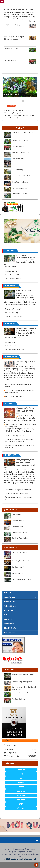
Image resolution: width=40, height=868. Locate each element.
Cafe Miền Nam (10, 602)
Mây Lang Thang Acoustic (21, 152)
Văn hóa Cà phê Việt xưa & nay (15, 436)
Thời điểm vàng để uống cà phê (20, 26)
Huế (21, 778)
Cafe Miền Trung (10, 597)
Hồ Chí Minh (21, 795)
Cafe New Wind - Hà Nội (13, 279)
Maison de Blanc (17, 527)
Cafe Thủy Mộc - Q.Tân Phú (26, 329)
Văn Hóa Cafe (9, 624)
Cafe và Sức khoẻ (10, 606)
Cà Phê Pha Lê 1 (10, 346)
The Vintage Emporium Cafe (15, 350)
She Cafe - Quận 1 (11, 342)
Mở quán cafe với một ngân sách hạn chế (19, 490)
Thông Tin (21, 770)
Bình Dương (21, 800)
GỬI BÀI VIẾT (21, 808)
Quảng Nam (21, 787)
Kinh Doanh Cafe (10, 633)
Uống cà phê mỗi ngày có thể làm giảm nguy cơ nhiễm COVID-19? (20, 392)
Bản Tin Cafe (9, 610)
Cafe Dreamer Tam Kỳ (19, 194)
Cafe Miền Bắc (9, 593)
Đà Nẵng (21, 783)
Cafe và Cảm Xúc (10, 615)
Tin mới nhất (9, 670)
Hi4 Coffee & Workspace (20, 182)
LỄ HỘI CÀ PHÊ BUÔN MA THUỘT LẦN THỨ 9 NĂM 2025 (25, 411)
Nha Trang (21, 791)
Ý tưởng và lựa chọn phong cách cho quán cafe (19, 498)
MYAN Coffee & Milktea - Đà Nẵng (19, 9)
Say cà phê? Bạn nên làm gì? (14, 396)
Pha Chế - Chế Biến (11, 628)
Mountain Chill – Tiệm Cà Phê (22, 176)
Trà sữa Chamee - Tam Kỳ (21, 188)
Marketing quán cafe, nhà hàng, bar (17, 494)
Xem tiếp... (32, 21)
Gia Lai (21, 804)
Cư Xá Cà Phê (21, 255)
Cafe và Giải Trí (9, 619)
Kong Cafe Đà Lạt (18, 170)
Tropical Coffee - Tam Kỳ (20, 50)
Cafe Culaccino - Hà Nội (13, 275)
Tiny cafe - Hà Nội (11, 271)
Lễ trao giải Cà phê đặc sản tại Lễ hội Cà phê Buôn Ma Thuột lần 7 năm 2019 (19, 441)
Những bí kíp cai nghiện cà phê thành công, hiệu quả (20, 38)
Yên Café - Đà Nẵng (20, 62)
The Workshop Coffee (19, 552)
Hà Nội (21, 774)
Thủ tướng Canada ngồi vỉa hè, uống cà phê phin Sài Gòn (19, 447)
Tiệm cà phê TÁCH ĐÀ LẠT (21, 159)
